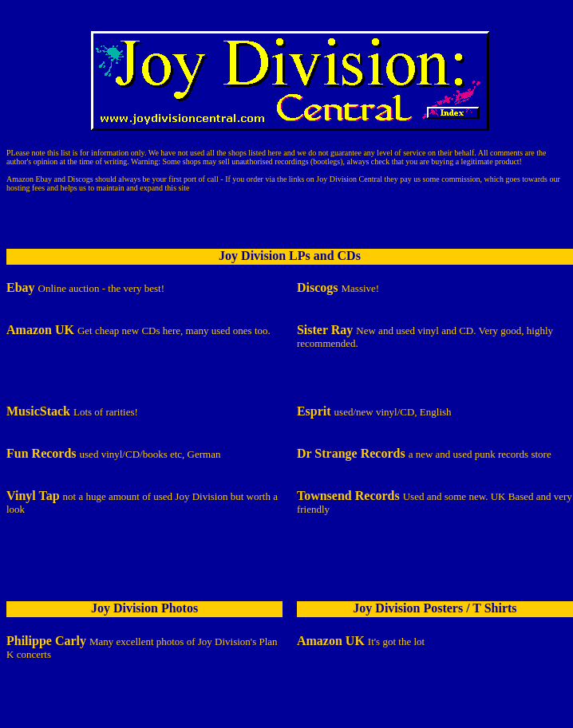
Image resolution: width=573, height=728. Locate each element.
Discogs (80, 179)
